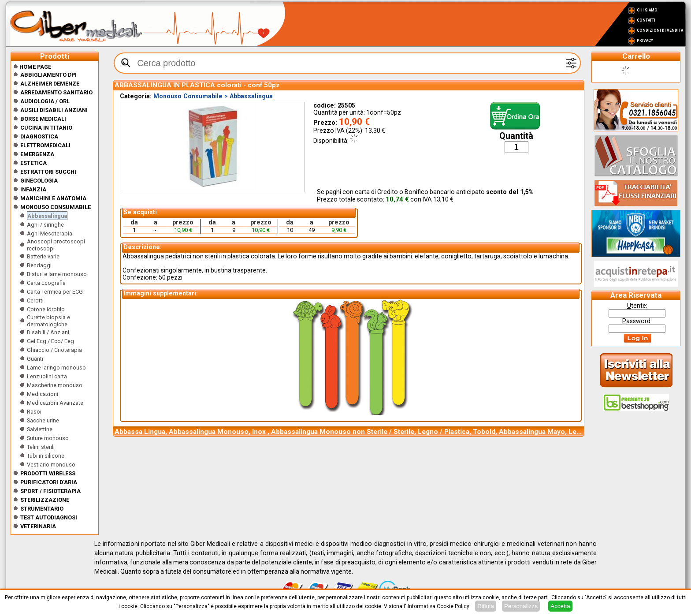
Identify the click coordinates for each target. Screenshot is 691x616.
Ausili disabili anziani (54, 110)
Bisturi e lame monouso (57, 274)
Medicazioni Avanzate (55, 403)
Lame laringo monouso (56, 368)
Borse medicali (43, 119)
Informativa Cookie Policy (438, 606)
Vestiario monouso (51, 465)
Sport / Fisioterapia (50, 491)
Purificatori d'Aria (49, 482)
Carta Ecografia (46, 283)
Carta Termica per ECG (55, 292)
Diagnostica (39, 136)
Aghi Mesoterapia (50, 233)
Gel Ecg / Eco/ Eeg (50, 341)
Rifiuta (486, 606)
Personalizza (521, 606)
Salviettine (40, 429)
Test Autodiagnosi (49, 517)
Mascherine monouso (55, 385)
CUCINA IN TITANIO (46, 128)
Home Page (32, 67)
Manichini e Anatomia (53, 198)
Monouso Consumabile (56, 207)
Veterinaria (38, 526)
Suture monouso (48, 438)
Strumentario (42, 509)
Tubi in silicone (46, 456)
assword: (637, 321)
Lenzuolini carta (47, 376)
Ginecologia (39, 181)
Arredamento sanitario (56, 92)
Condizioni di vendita (660, 30)
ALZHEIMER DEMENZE (50, 84)
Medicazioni (43, 394)
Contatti (646, 20)
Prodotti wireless (48, 473)
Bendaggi (39, 265)
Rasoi (34, 412)
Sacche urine (43, 420)
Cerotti (35, 301)
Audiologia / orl (45, 101)
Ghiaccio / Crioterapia (54, 350)
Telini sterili (41, 447)
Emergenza (37, 154)
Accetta (560, 606)
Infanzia (33, 189)
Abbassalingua (47, 216)
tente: (637, 306)
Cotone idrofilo (46, 309)
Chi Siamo (647, 10)
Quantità (516, 136)
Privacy (645, 41)
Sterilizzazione (45, 500)
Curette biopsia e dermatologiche (48, 321)
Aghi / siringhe (45, 225)
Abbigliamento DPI (48, 75)
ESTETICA (33, 163)
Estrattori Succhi (48, 172)
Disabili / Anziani (48, 332)
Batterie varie (43, 256)
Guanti (35, 359)
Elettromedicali (45, 145)
